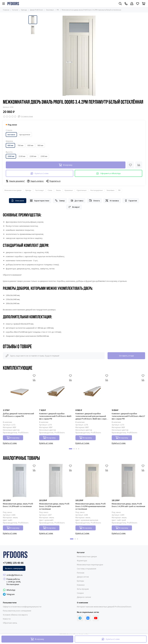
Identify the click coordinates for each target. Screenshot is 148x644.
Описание (18, 201)
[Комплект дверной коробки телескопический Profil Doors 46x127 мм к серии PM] (128, 390)
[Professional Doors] (13, 4)
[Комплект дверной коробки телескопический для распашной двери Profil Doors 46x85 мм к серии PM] (92, 390)
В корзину (13, 438)
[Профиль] (132, 4)
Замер (60, 201)
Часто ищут (39, 190)
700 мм (20, 145)
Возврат (74, 207)
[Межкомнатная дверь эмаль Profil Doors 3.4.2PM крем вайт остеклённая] (56, 481)
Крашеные (69, 190)
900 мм (40, 145)
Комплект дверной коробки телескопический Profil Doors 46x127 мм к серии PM (128, 416)
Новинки (81, 585)
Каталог (15, 10)
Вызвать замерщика (14, 568)
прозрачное (25, 135)
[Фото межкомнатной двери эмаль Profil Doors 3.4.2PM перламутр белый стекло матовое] (79, 56)
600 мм (10, 145)
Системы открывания (87, 569)
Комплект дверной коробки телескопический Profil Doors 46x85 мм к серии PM (55, 416)
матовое (11, 135)
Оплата (94, 201)
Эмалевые (50, 10)
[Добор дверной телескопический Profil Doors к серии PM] (20, 390)
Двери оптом (83, 577)
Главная (6, 10)
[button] (71, 449)
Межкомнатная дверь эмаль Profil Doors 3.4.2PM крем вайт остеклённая (54, 506)
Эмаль (58, 190)
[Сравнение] (139, 165)
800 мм (30, 145)
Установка (112, 201)
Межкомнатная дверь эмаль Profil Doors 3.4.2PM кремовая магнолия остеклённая (90, 506)
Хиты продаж (83, 589)
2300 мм (44, 156)
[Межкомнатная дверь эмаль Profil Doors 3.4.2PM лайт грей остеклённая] (128, 481)
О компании (82, 603)
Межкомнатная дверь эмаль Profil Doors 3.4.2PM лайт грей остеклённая (128, 505)
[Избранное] (138, 4)
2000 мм (11, 156)
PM (58, 10)
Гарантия (131, 201)
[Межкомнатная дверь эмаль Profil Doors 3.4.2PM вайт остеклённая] (20, 481)
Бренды (24, 10)
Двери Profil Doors (36, 10)
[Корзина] (144, 4)
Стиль (50, 190)
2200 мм (33, 156)
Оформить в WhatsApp (109, 173)
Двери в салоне (84, 597)
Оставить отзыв (126, 356)
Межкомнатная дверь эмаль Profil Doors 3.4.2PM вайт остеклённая (18, 505)
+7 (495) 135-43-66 (13, 563)
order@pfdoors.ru (14, 575)
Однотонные (82, 190)
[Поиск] (120, 4)
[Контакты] (126, 4)
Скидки (80, 593)
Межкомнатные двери (13, 190)
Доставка (77, 201)
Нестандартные (96, 190)
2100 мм (22, 156)
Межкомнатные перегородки (90, 565)
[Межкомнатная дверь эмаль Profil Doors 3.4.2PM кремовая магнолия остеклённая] (92, 481)
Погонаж (81, 573)
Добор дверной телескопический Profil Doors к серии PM (18, 415)
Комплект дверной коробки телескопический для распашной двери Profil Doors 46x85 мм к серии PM (91, 416)
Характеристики (40, 201)
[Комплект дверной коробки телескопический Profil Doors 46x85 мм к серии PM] (56, 390)
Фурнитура (82, 561)
